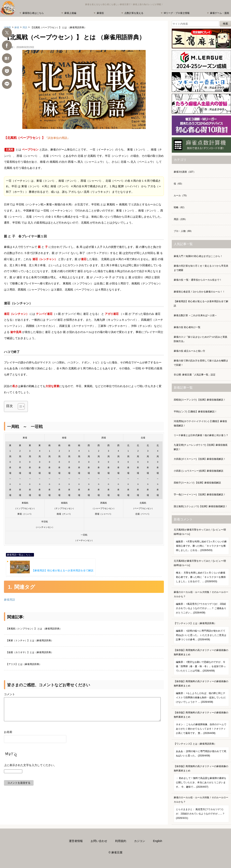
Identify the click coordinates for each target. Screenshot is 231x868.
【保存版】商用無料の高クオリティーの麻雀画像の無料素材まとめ (201, 662)
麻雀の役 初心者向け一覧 (187, 327)
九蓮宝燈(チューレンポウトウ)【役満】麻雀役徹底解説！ (201, 447)
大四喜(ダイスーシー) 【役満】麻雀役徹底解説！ (200, 459)
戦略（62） (180, 207)
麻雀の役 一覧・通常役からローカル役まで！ (198, 280)
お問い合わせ (99, 841)
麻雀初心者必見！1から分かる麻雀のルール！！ (199, 292)
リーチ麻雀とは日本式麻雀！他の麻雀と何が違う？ (201, 435)
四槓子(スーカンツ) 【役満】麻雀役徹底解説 (197, 483)
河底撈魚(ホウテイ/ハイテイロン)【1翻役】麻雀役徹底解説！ (200, 423)
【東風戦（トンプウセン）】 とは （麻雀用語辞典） (34, 629)
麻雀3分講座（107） (185, 172)
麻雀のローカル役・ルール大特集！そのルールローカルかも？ (201, 604)
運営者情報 (76, 841)
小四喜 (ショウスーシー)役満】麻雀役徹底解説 (199, 471)
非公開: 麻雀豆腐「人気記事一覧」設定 (195, 375)
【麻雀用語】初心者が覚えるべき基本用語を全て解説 (52, 567)
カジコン (140, 841)
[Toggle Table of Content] (19, 406)
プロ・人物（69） (183, 231)
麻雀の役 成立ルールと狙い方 (189, 351)
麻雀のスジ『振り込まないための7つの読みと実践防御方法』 (200, 339)
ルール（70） (181, 196)
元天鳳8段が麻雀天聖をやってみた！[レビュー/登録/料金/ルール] (201, 541)
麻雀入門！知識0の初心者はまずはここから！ (198, 256)
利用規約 (121, 841)
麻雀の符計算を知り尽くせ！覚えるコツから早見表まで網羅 (201, 268)
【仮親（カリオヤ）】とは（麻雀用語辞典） (30, 652)
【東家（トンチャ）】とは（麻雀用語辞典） (30, 640)
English (158, 841)
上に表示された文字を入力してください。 (30, 770)
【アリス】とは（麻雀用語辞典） (24, 664)
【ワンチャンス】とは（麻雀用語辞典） (201, 633)
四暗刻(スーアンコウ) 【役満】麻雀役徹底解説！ (200, 400)
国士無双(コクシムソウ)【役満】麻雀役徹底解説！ (201, 506)
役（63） (179, 184)
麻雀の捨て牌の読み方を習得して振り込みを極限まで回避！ (201, 363)
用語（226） (180, 219)
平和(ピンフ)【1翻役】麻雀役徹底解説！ (195, 412)
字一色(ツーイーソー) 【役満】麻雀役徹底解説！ (200, 495)
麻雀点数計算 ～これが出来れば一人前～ (195, 315)
